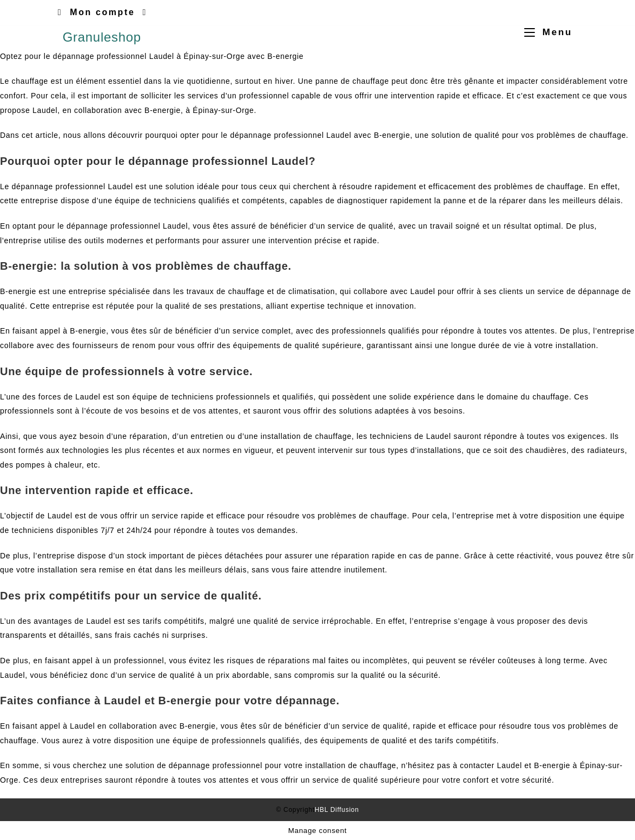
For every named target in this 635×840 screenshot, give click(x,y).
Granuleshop (102, 37)
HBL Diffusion (337, 810)
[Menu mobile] (544, 32)
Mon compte (102, 12)
